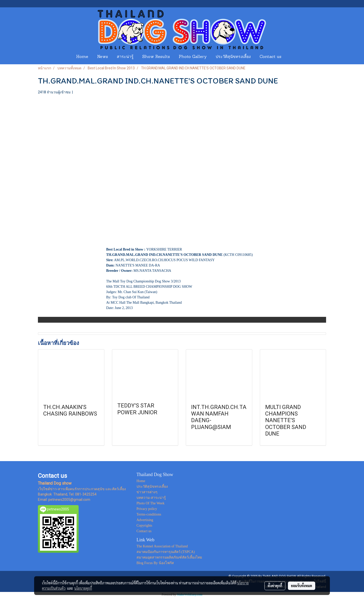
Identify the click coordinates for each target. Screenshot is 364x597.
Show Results (156, 57)
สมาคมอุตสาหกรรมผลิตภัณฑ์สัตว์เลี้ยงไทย (169, 557)
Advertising (145, 520)
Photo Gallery (193, 57)
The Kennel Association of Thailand (162, 546)
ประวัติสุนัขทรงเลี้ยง (233, 57)
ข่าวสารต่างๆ (147, 492)
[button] (290, 57)
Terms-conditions (149, 514)
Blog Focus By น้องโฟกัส (155, 563)
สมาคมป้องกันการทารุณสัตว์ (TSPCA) (166, 552)
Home (82, 57)
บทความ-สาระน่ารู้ (151, 498)
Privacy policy (147, 509)
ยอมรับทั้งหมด (302, 586)
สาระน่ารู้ (125, 57)
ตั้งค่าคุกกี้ (275, 586)
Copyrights (144, 526)
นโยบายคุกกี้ (83, 588)
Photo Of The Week (151, 503)
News (103, 57)
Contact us (270, 57)
